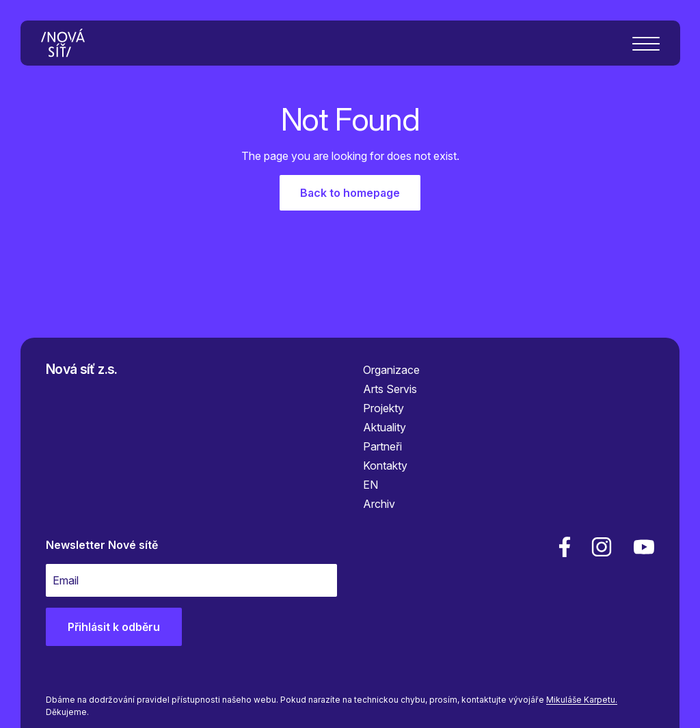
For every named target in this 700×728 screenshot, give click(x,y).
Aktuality (385, 427)
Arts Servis (390, 389)
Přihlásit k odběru (114, 627)
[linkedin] (602, 547)
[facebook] (565, 547)
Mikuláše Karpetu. (582, 700)
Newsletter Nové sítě (102, 545)
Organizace (391, 370)
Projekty (383, 408)
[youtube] (641, 547)
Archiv (379, 504)
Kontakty (385, 466)
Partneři (382, 446)
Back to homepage (350, 193)
